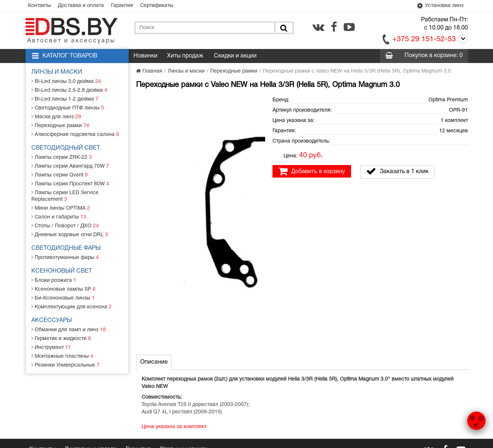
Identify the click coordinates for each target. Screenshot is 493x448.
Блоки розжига (54, 280)
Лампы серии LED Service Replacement (65, 196)
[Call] (462, 40)
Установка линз (440, 6)
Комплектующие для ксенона (72, 307)
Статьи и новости (184, 385)
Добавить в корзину (312, 171)
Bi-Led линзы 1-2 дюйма (65, 99)
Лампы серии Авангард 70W (70, 166)
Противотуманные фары (65, 257)
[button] (258, 102)
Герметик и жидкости (61, 338)
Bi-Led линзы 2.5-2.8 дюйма (69, 90)
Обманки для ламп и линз (69, 330)
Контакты (39, 6)
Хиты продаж (185, 56)
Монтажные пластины (62, 356)
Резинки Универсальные (65, 365)
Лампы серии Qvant (60, 175)
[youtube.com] (349, 27)
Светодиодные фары (66, 248)
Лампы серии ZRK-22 (62, 157)
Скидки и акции (235, 56)
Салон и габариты (59, 217)
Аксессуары (52, 321)
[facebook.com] (334, 27)
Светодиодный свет (66, 148)
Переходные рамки (60, 125)
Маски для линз (56, 117)
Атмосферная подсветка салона (75, 134)
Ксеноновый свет (62, 271)
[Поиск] (283, 28)
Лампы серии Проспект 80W (70, 184)
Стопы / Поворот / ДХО (65, 226)
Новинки (145, 56)
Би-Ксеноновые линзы (63, 298)
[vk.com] (318, 27)
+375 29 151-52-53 (424, 39)
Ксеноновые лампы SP (63, 289)
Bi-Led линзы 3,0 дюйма (66, 81)
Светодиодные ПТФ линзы (68, 108)
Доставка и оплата (81, 6)
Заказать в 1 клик (397, 171)
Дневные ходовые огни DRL (70, 234)
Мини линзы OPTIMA (61, 208)
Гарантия (122, 6)
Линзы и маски (57, 72)
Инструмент (51, 347)
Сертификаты (157, 6)
